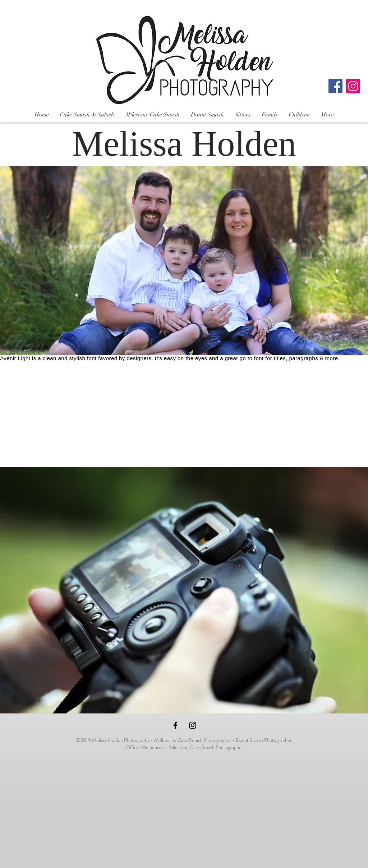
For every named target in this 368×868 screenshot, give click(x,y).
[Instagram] (353, 86)
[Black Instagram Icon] (193, 725)
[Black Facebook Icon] (175, 725)
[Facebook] (335, 86)
